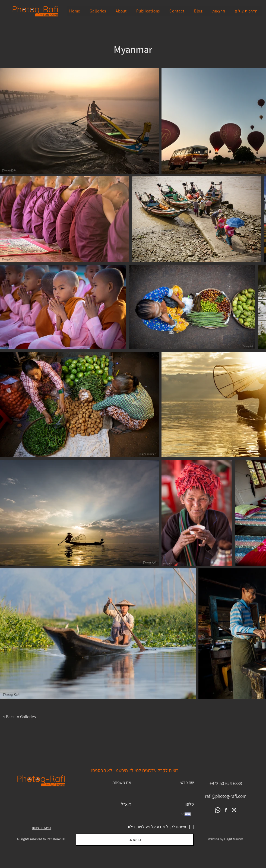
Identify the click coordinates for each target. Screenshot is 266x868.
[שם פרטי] (168, 793)
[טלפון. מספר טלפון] (161, 814)
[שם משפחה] (105, 793)
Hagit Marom (234, 839)
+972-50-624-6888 (226, 783)
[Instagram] (234, 810)
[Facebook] (226, 810)
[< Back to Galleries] (23, 717)
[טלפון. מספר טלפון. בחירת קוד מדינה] (185, 814)
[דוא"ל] (105, 814)
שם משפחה (122, 783)
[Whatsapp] (218, 810)
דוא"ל (126, 804)
